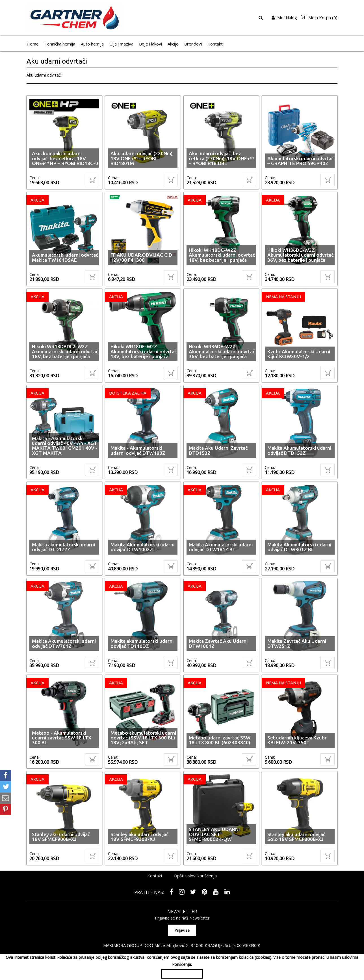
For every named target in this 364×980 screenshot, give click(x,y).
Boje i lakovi (150, 44)
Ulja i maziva (121, 44)
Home (33, 44)
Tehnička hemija (60, 44)
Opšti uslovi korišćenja (195, 876)
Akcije (173, 44)
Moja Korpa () (319, 18)
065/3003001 (249, 944)
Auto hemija (92, 44)
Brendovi (193, 44)
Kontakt (215, 44)
